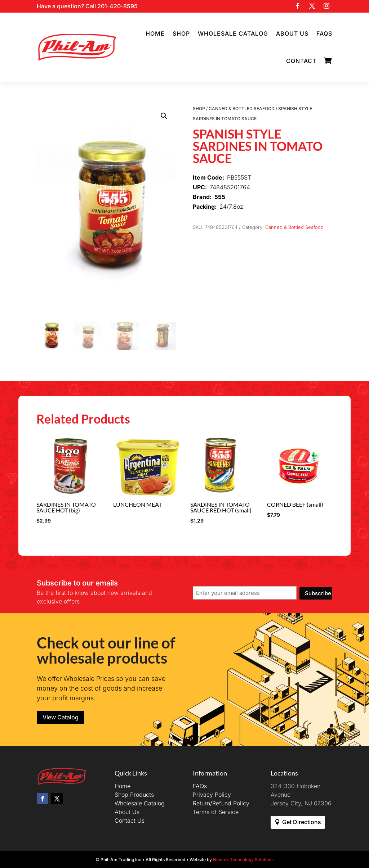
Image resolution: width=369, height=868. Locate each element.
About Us (292, 33)
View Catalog (61, 717)
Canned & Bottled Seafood (242, 109)
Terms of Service (216, 812)
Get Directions (302, 822)
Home (155, 33)
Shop (181, 33)
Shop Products (134, 795)
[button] (164, 116)
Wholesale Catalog (233, 33)
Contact (301, 61)
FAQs (324, 33)
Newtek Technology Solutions (243, 860)
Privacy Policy (212, 795)
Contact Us (130, 820)
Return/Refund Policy (221, 803)
